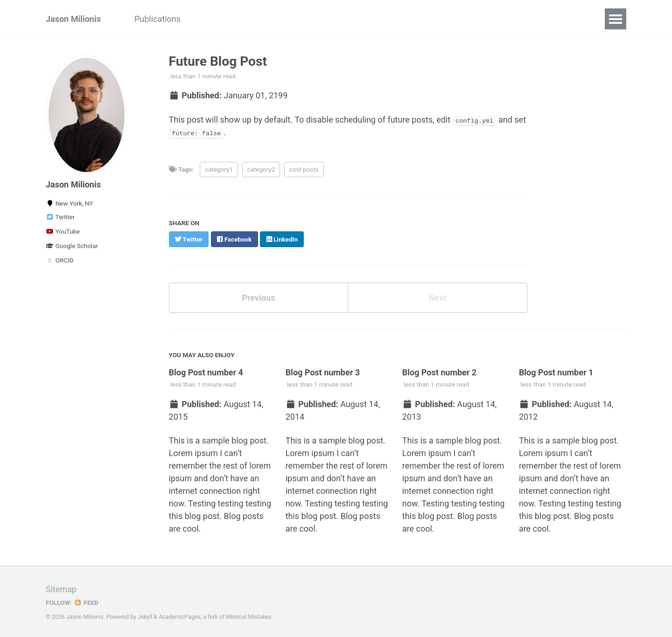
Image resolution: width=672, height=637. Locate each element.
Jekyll (145, 616)
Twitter (60, 217)
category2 (261, 169)
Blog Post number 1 (556, 372)
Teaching (283, 19)
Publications (157, 19)
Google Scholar (72, 246)
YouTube (63, 231)
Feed (86, 601)
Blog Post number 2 (440, 372)
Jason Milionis (73, 19)
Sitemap (61, 588)
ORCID (60, 260)
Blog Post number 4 (206, 372)
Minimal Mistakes (248, 616)
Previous (258, 297)
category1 (219, 169)
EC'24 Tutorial (223, 19)
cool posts (304, 169)
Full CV (329, 19)
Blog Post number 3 (323, 372)
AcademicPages (179, 616)
